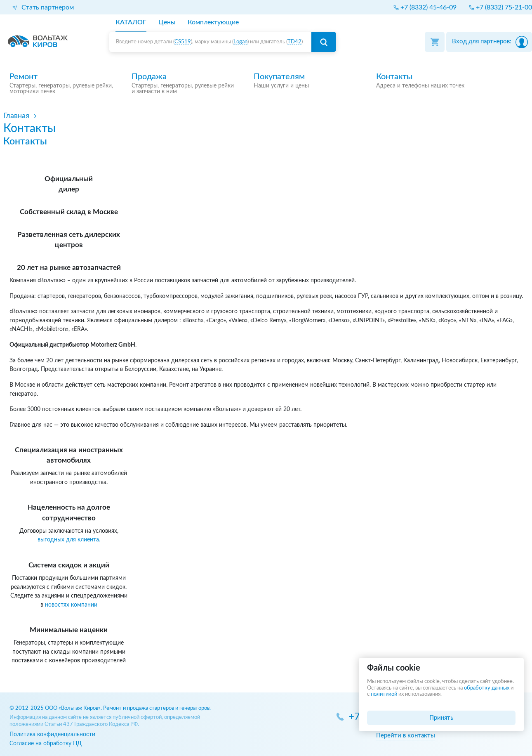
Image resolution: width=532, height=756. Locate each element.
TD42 (294, 42)
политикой (384, 694)
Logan (240, 42)
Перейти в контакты (406, 736)
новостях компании (71, 605)
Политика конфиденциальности (52, 734)
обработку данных (487, 688)
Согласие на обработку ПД (46, 743)
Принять (441, 718)
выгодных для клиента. (69, 540)
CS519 (183, 42)
